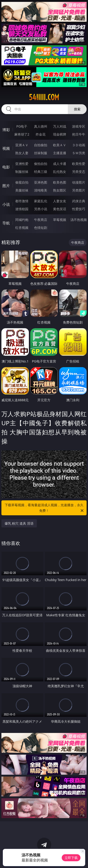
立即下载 (71, 858)
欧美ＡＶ (60, 145)
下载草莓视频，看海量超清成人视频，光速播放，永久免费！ (45, 508)
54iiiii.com (44, 97)
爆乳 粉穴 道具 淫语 (19, 523)
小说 (6, 204)
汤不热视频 (79, 220)
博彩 (6, 130)
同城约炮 (22, 220)
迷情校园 (22, 209)
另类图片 (79, 190)
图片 (6, 186)
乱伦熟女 (60, 172)
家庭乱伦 (41, 201)
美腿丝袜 (22, 190)
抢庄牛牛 (79, 134)
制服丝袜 (22, 172)
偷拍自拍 (41, 164)
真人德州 (41, 126)
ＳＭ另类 (79, 153)
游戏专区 (79, 126)
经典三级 (41, 172)
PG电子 (22, 126)
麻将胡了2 (22, 134)
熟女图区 (60, 190)
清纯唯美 (41, 190)
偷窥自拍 (22, 182)
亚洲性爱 (22, 164)
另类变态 (79, 172)
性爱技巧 (79, 209)
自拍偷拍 (41, 145)
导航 (6, 223)
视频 (6, 148)
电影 (6, 167)
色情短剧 (41, 228)
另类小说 (41, 209)
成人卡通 (60, 164)
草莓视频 (60, 220)
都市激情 (22, 201)
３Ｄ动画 (79, 145)
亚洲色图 (41, 182)
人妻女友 (60, 201)
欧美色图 (60, 182)
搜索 (77, 109)
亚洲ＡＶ (22, 145)
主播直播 (60, 153)
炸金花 (41, 134)
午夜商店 (41, 220)
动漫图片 (79, 182)
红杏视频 (22, 228)
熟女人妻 (22, 153)
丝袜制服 (41, 153)
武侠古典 (79, 201)
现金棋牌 (60, 134)
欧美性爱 (79, 164)
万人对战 (60, 126)
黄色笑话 (60, 209)
